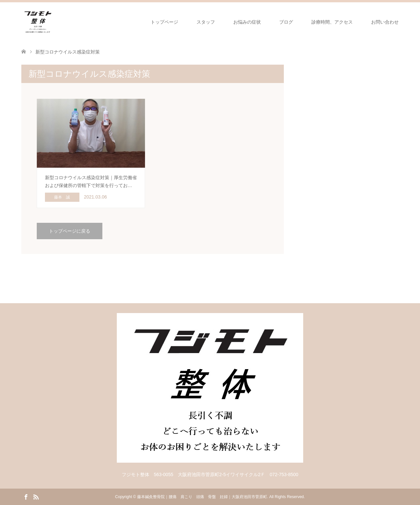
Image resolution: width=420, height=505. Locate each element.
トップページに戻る (70, 231)
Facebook (26, 496)
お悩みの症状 (247, 22)
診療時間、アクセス (332, 22)
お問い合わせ (385, 22)
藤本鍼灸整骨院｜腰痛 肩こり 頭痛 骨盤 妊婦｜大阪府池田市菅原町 (202, 497)
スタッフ (206, 22)
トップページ (164, 22)
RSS (36, 496)
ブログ (286, 22)
